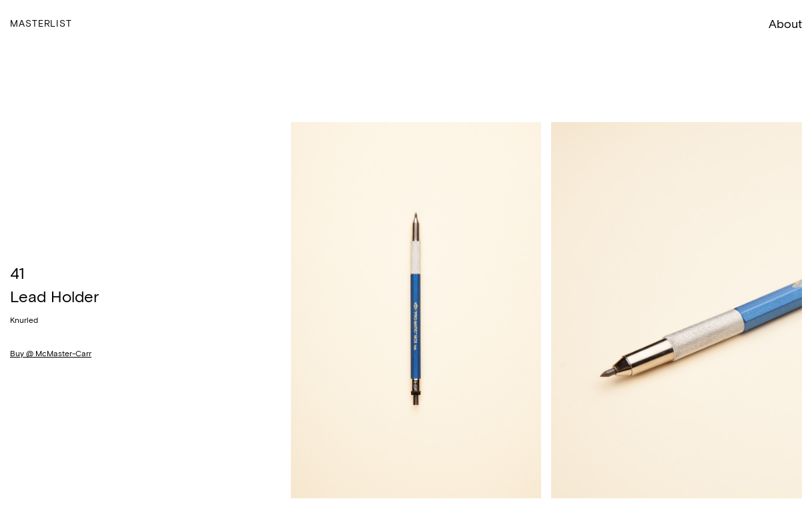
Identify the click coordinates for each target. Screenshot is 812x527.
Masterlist (41, 23)
